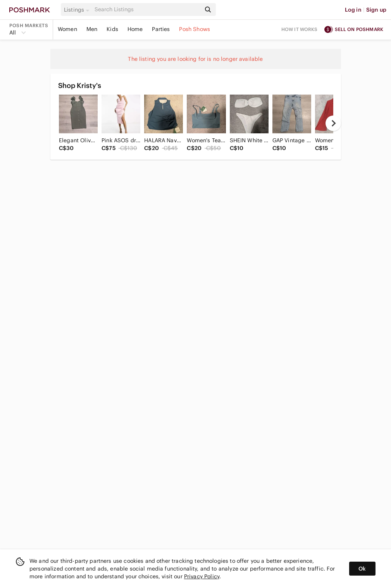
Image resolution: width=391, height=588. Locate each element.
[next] (333, 123)
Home (135, 29)
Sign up (376, 10)
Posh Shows (195, 29)
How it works (300, 29)
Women (67, 29)
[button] (78, 10)
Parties (161, 29)
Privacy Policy (202, 576)
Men (92, 29)
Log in (353, 10)
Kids (112, 29)
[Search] (147, 9)
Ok (362, 569)
